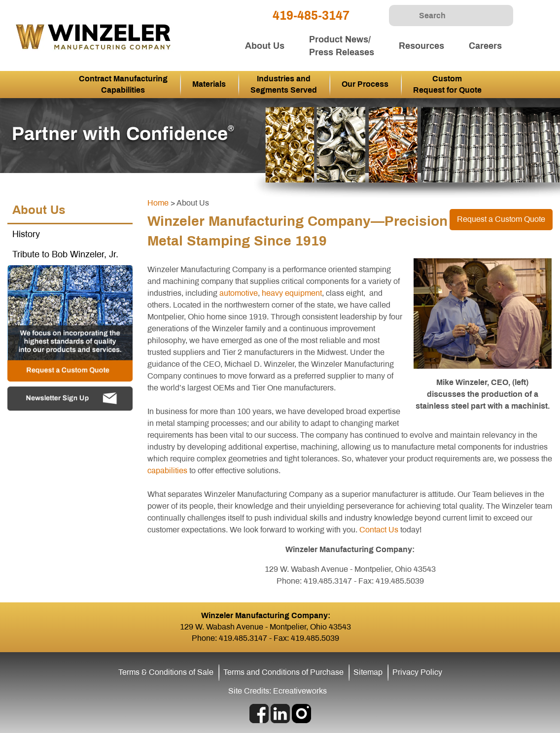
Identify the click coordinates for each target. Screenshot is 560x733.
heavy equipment (292, 293)
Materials (209, 84)
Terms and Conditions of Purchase (283, 672)
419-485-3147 (311, 16)
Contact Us (379, 530)
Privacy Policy (417, 672)
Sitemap (368, 672)
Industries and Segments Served (284, 84)
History (26, 234)
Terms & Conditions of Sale (166, 672)
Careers (485, 46)
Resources (421, 46)
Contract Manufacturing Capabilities (123, 84)
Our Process (365, 84)
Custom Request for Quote (447, 84)
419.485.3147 (243, 638)
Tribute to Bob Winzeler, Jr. (65, 254)
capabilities (167, 471)
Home (158, 203)
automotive (239, 293)
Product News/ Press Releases (342, 46)
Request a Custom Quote (501, 219)
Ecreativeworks (300, 691)
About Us (265, 46)
